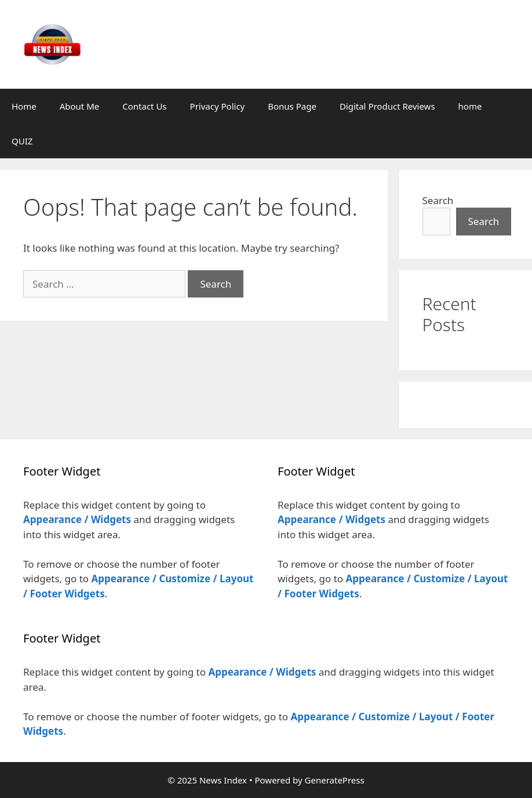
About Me (80, 106)
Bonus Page (292, 106)
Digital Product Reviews (387, 106)
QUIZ (22, 141)
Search (438, 200)
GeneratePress (335, 780)
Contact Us (144, 106)
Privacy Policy (218, 106)
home (470, 106)
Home (24, 106)
